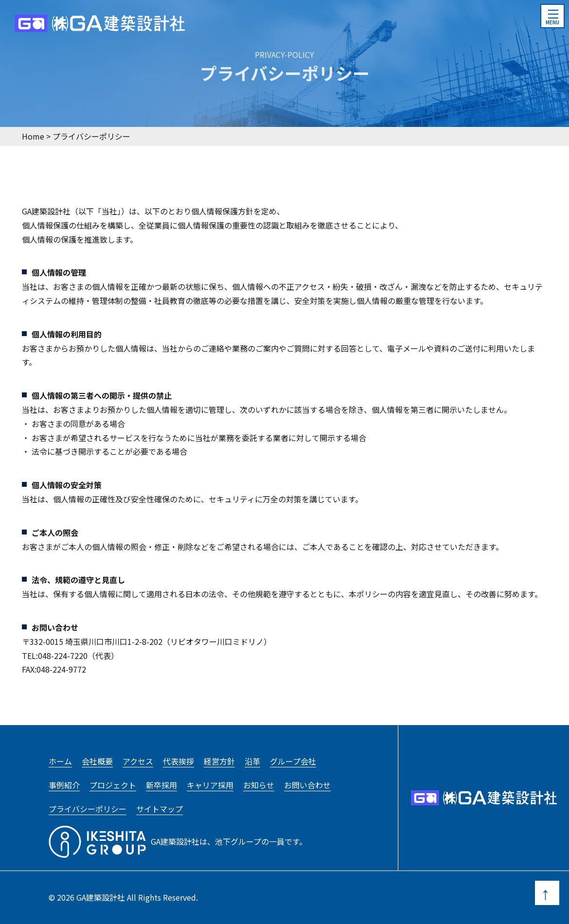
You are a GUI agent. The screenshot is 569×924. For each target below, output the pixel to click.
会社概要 (97, 761)
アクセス (138, 761)
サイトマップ (160, 809)
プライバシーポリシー (88, 809)
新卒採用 (161, 785)
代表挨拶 (178, 761)
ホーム (60, 761)
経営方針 (219, 761)
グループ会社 (293, 761)
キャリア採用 (210, 785)
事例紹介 (64, 785)
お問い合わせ (307, 785)
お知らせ (259, 785)
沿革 (252, 761)
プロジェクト (113, 785)
